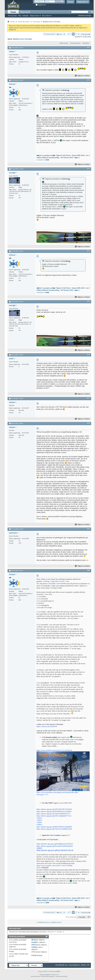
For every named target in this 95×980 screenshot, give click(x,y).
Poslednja (86, 34)
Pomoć (71, 2)
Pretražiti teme (75, 43)
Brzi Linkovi (46, 16)
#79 (88, 529)
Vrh (89, 917)
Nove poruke (12, 16)
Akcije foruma (35, 16)
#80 (88, 570)
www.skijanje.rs (74, 965)
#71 (88, 47)
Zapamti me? (41, 5)
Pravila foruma (37, 955)
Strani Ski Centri (24, 22)
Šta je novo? (25, 12)
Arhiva (84, 965)
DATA (39, 868)
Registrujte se (83, 2)
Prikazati (85, 43)
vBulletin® (48, 975)
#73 (88, 169)
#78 (88, 423)
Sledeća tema (56, 922)
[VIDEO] (34, 947)
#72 (88, 80)
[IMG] (34, 945)
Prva (59, 34)
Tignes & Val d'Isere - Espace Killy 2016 (70, 155)
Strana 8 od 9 (50, 34)
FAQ (20, 16)
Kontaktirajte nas (62, 965)
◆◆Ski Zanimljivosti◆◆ (46, 155)
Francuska (36, 22)
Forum (13, 12)
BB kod (34, 940)
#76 (88, 355)
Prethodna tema (44, 922)
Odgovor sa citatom (82, 76)
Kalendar (25, 16)
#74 (88, 251)
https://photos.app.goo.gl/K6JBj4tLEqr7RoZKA (55, 844)
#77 (88, 398)
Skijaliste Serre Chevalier (22, 39)
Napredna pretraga (85, 15)
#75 (88, 301)
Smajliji (34, 942)
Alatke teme (63, 43)
